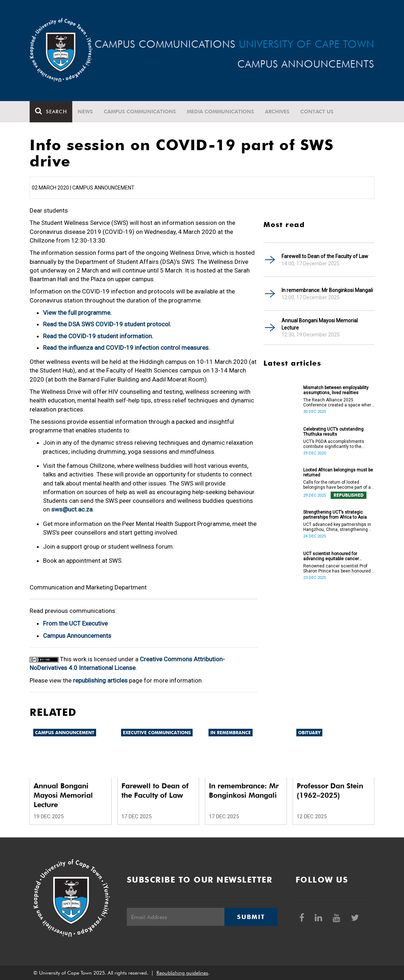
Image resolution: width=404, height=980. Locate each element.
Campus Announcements (77, 636)
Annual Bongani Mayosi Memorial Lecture (320, 324)
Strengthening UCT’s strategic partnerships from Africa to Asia (335, 515)
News (85, 112)
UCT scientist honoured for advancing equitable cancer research (331, 556)
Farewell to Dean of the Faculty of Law (325, 256)
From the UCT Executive (75, 623)
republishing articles (100, 680)
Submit (251, 917)
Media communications (220, 112)
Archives (277, 112)
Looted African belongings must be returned (338, 472)
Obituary (309, 733)
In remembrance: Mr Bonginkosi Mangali (327, 290)
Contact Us (317, 112)
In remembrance (231, 733)
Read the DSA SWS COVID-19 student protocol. (107, 324)
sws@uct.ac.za (72, 509)
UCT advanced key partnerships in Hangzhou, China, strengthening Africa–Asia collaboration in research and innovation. (337, 527)
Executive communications (157, 733)
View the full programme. (77, 313)
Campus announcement (65, 733)
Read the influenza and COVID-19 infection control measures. (126, 348)
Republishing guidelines (182, 973)
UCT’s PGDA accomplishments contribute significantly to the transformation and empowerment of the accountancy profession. (338, 444)
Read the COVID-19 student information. (98, 336)
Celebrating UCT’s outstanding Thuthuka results (333, 432)
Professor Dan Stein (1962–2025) (330, 790)
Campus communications (140, 112)
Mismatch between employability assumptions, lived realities (336, 390)
